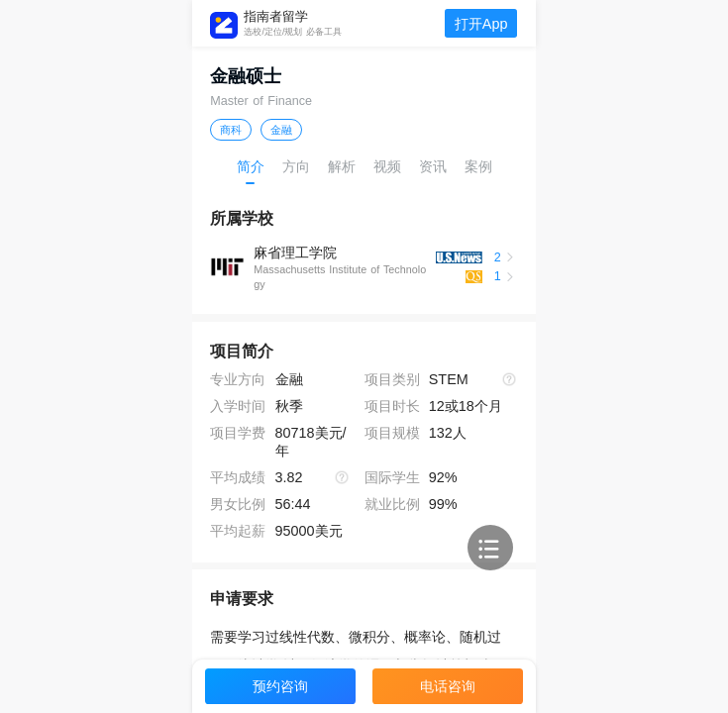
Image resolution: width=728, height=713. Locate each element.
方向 (296, 166)
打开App (481, 24)
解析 (342, 166)
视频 (387, 166)
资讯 (433, 166)
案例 (478, 166)
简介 (251, 166)
